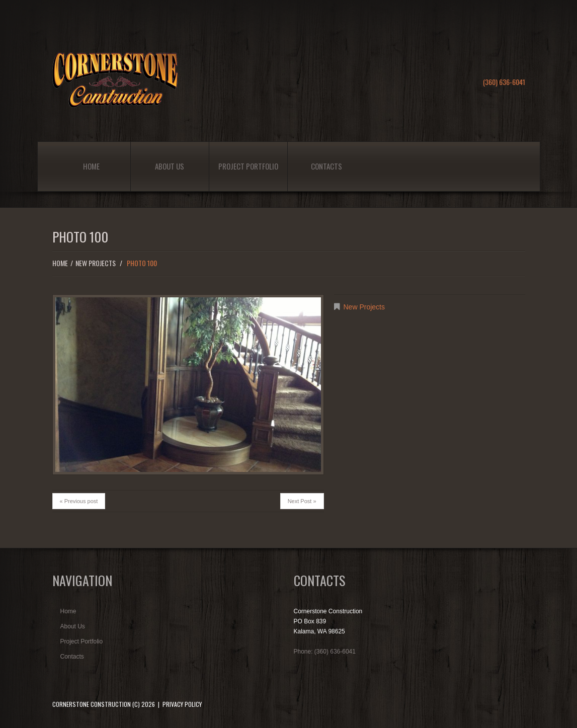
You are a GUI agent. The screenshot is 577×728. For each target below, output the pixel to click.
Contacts (326, 166)
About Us (170, 166)
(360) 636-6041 (504, 82)
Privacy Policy (182, 704)
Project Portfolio (248, 166)
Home (91, 166)
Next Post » (302, 501)
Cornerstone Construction (92, 704)
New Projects (96, 263)
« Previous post (79, 501)
